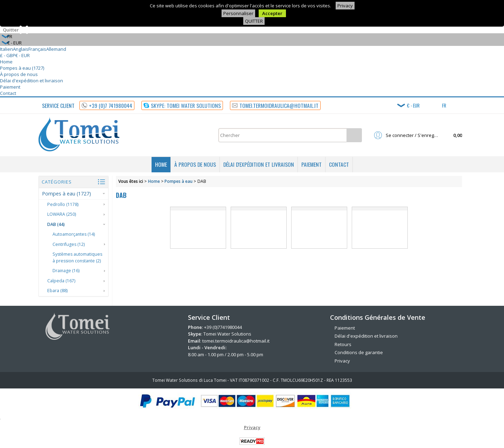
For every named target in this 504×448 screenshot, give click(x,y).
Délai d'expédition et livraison (31, 81)
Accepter (272, 13)
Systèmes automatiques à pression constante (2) (77, 257)
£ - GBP (8, 55)
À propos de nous (19, 74)
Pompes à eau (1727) (22, 68)
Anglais (21, 49)
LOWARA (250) (62, 214)
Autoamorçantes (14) (74, 234)
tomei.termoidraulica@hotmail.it (236, 341)
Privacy (345, 6)
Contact (8, 93)
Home (6, 62)
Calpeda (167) (61, 281)
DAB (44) (56, 224)
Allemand (56, 49)
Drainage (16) (66, 271)
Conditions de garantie (359, 352)
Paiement (10, 87)
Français (37, 49)
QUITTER (254, 21)
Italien (6, 49)
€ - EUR (23, 55)
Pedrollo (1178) (63, 204)
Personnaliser (238, 13)
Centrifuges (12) (69, 244)
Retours (343, 344)
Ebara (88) (57, 291)
